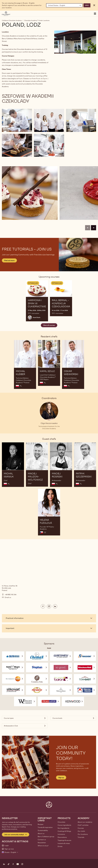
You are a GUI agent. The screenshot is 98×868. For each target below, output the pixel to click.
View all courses (49, 325)
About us (41, 833)
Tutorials (81, 837)
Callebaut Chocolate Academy (12, 20)
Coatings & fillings (64, 831)
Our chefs (81, 831)
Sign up (61, 778)
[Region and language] (64, 5)
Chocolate (61, 822)
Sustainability (43, 830)
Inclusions (61, 834)
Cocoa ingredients (64, 825)
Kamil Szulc (37, 317)
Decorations (62, 837)
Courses (81, 828)
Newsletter (42, 843)
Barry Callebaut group (46, 837)
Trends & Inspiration (45, 827)
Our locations (83, 834)
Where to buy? (43, 846)
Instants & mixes (64, 843)
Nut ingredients (63, 828)
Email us (8, 597)
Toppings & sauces (64, 840)
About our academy (85, 822)
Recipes (41, 824)
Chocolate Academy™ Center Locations (37, 20)
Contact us (42, 840)
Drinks (60, 846)
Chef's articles (83, 825)
